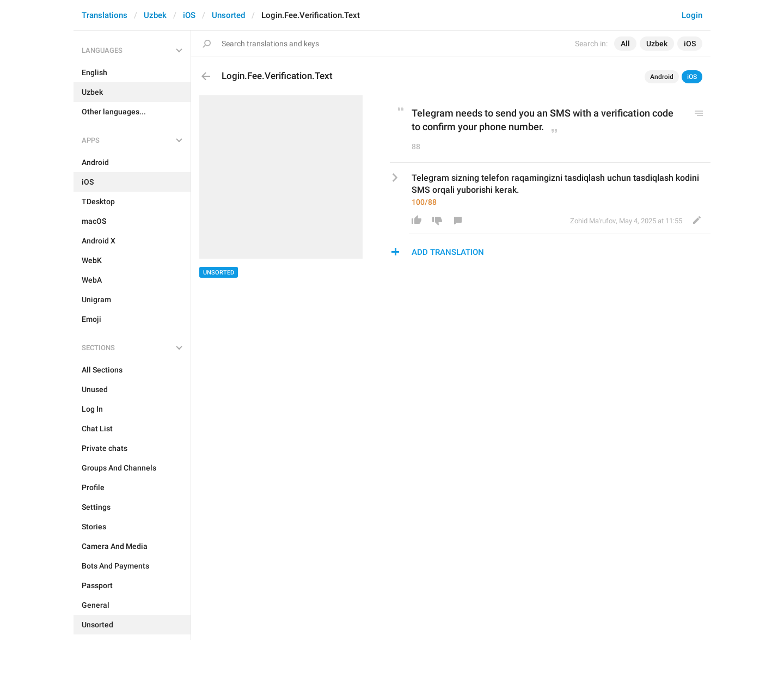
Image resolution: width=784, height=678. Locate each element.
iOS (189, 15)
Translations (105, 15)
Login (692, 15)
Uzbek (155, 15)
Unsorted (228, 15)
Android (662, 77)
